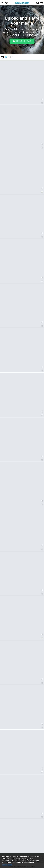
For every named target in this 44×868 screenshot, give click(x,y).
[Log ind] (42, 3)
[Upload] (38, 3)
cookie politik (7, 865)
